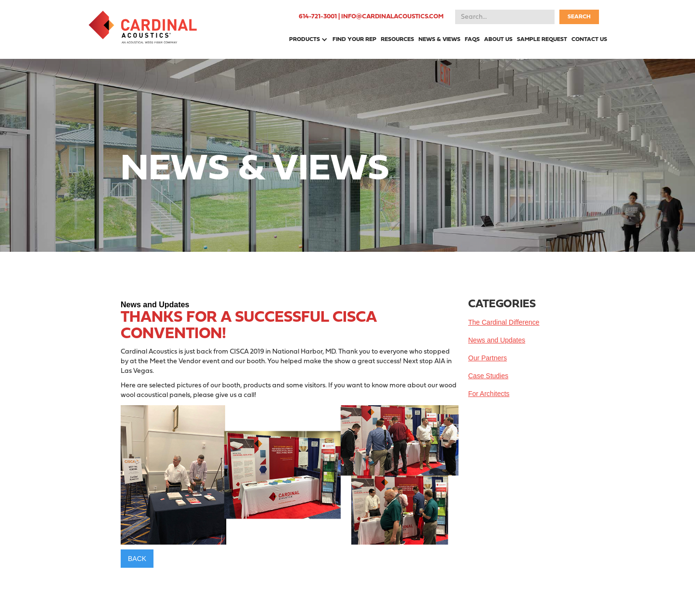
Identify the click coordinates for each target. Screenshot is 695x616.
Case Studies (488, 376)
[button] (306, 40)
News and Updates (497, 340)
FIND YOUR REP (354, 40)
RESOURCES (397, 40)
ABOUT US (498, 40)
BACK (137, 559)
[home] (143, 27)
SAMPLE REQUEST (542, 40)
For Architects (489, 394)
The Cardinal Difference (504, 322)
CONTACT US (589, 40)
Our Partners (487, 358)
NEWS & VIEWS (439, 40)
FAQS (472, 40)
